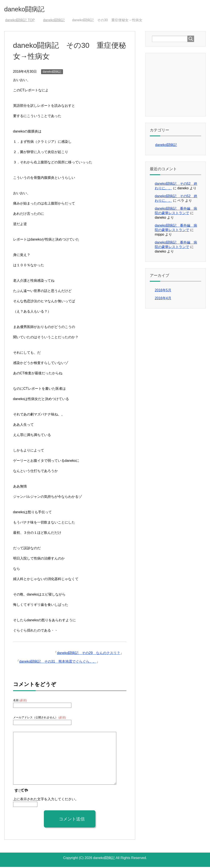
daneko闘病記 (29, 9)
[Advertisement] (181, 85)
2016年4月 (163, 299)
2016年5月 (163, 291)
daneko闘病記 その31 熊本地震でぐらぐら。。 (58, 663)
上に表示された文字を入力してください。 (46, 800)
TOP (20, 21)
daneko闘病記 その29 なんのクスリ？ (89, 654)
